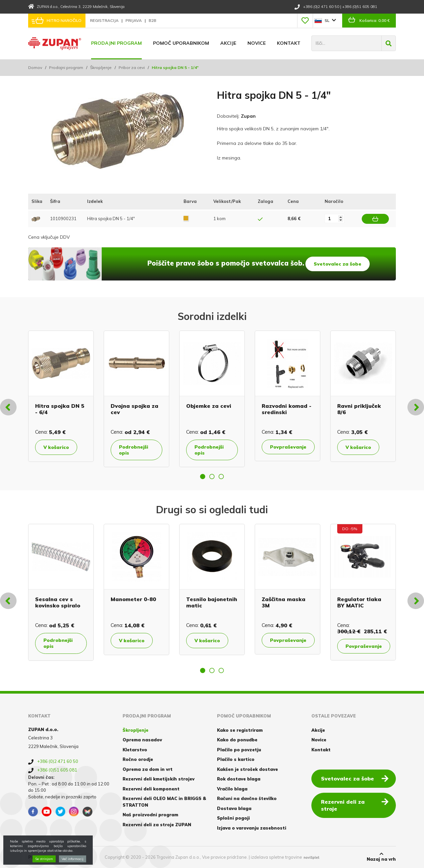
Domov (35, 67)
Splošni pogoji (233, 818)
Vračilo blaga (232, 789)
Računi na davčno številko (247, 798)
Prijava (134, 20)
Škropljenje (101, 67)
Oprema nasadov (142, 740)
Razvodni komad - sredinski (287, 409)
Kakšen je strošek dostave (247, 769)
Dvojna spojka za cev (134, 409)
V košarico (56, 447)
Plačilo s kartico (236, 759)
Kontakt (289, 43)
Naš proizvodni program (150, 815)
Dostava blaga (234, 808)
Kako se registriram (240, 730)
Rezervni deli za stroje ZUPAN (157, 825)
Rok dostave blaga (239, 779)
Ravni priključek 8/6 (359, 409)
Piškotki (38, 857)
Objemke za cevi (209, 406)
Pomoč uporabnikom (181, 43)
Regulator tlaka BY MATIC (359, 602)
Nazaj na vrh (381, 857)
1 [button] (203, 476)
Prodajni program (116, 43)
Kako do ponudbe (237, 740)
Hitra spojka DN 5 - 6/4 (60, 409)
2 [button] (212, 476)
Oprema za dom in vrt (148, 769)
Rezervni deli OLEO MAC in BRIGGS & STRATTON (164, 802)
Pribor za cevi (132, 67)
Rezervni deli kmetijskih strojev (159, 779)
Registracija (105, 20)
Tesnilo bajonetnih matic (212, 602)
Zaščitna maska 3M (284, 602)
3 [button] (221, 476)
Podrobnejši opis (133, 450)
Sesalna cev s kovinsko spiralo (58, 602)
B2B (153, 20)
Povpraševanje (288, 447)
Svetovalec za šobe (338, 264)
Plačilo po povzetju (239, 750)
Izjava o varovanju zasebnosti (252, 828)
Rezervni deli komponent (151, 789)
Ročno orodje (138, 759)
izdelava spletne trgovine (276, 857)
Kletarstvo (135, 750)
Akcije (228, 43)
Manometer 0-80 (133, 599)
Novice (257, 43)
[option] (61, 396)
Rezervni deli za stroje (355, 805)
